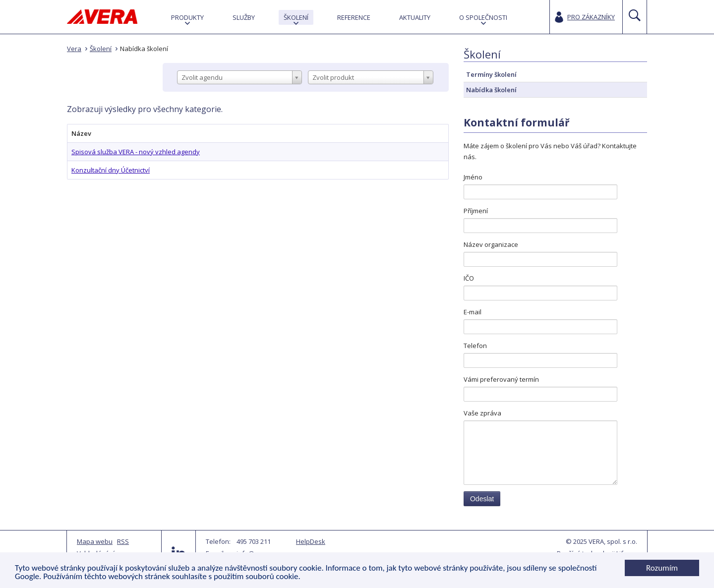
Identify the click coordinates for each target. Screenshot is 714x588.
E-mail (473, 312)
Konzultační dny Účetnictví (111, 170)
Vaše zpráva (482, 413)
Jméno (473, 177)
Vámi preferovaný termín (501, 379)
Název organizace (491, 244)
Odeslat (482, 499)
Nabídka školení (144, 49)
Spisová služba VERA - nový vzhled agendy (136, 152)
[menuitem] (187, 17)
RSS (123, 541)
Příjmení (476, 211)
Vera (74, 49)
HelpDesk (311, 541)
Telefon (475, 346)
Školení (101, 49)
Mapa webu (95, 541)
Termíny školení (491, 74)
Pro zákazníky (591, 17)
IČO (469, 278)
